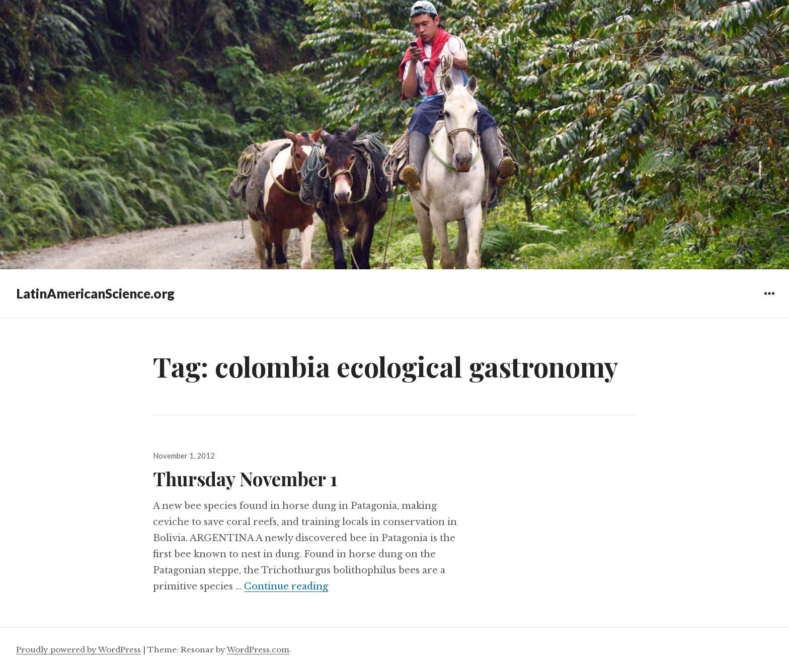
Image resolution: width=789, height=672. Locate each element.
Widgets (769, 301)
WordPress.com (258, 650)
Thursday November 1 (245, 478)
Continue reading (286, 586)
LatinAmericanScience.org (95, 293)
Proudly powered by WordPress (78, 650)
